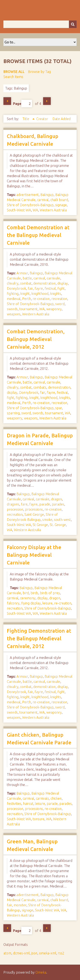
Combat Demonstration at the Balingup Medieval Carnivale (38, 235)
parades (58, 504)
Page (23, 104)
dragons (13, 504)
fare (24, 504)
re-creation (41, 299)
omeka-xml (48, 953)
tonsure (39, 819)
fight (61, 288)
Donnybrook (16, 288)
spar (59, 408)
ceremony (28, 598)
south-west (62, 520)
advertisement (28, 195)
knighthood (40, 294)
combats (40, 387)
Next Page (47, 101)
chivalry (13, 283)
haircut (28, 804)
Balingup (47, 195)
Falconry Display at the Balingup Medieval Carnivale (34, 555)
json (34, 953)
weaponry (54, 309)
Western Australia (53, 210)
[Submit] (73, 24)
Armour (22, 273)
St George (40, 525)
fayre (39, 288)
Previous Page (7, 101)
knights (56, 294)
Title (26, 119)
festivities (14, 804)
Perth (27, 299)
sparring (13, 413)
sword (60, 304)
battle (27, 278)
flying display (31, 603)
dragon (56, 499)
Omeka (41, 972)
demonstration (44, 283)
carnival (43, 200)
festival (50, 288)
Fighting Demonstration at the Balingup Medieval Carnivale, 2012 (39, 638)
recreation (59, 299)
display (63, 283)
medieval (14, 299)
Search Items (13, 77)
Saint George (34, 514)
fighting (13, 294)
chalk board (59, 200)
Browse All (14, 72)
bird (26, 593)
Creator (43, 119)
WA (35, 210)
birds (34, 593)
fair (30, 288)
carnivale (53, 278)
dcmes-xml (21, 953)
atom (7, 953)
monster (20, 905)
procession (15, 509)
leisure (47, 603)
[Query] (40, 24)
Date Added (62, 119)
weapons (14, 314)
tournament (28, 309)
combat (26, 283)
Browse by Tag (39, 72)
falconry (13, 603)
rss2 (61, 953)
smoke (47, 520)
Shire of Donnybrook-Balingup (30, 205)
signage (61, 205)
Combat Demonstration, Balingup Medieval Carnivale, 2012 (36, 339)
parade (45, 504)
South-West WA (19, 210)
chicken (56, 798)
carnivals (42, 798)
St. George (58, 525)
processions (34, 509)
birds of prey (50, 593)
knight (25, 294)
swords (12, 309)
